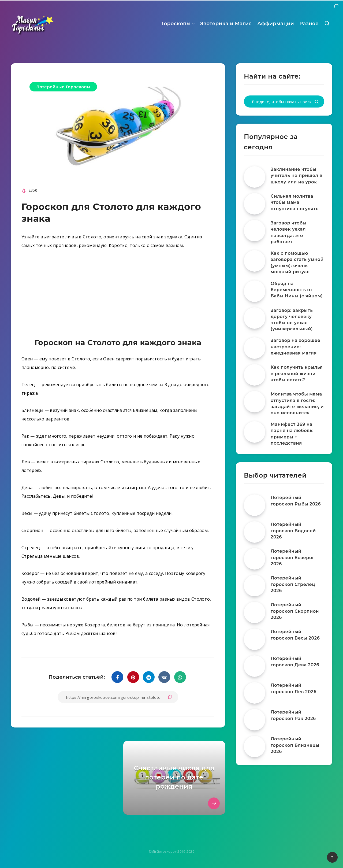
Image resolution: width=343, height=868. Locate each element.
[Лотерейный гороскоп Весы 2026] (255, 639)
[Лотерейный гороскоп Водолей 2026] (255, 532)
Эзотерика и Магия (226, 24)
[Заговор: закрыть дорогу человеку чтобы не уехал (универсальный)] (255, 318)
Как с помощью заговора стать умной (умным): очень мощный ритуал (297, 263)
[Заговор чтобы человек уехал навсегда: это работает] (255, 231)
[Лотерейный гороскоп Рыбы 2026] (255, 505)
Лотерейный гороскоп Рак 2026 (293, 715)
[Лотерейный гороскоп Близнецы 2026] (255, 747)
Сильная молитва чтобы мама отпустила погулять (294, 202)
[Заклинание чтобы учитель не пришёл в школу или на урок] (255, 177)
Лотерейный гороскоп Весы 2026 (295, 635)
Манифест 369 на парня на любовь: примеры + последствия (292, 434)
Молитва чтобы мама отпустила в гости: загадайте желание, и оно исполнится (297, 403)
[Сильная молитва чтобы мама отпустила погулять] (255, 204)
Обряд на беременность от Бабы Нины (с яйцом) (297, 290)
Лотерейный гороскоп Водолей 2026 (293, 531)
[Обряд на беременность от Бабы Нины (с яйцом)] (255, 291)
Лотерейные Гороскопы (63, 87)
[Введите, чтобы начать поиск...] (284, 101)
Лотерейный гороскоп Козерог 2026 (292, 557)
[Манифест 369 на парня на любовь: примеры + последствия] (255, 432)
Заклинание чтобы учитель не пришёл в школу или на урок (297, 176)
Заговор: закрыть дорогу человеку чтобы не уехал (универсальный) (292, 320)
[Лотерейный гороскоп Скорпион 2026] (255, 612)
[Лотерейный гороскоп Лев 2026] (255, 693)
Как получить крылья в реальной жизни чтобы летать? (297, 373)
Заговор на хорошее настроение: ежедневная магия (295, 347)
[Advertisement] (118, 295)
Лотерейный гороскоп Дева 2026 (295, 662)
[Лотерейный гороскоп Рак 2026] (255, 720)
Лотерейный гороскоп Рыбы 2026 (296, 501)
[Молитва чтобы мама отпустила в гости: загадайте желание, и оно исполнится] (255, 402)
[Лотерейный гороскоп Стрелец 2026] (255, 586)
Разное (309, 24)
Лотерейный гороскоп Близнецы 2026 (295, 745)
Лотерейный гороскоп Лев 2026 (294, 688)
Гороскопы (176, 24)
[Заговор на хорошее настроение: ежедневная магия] (255, 348)
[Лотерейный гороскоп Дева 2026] (255, 666)
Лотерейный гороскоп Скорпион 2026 (295, 611)
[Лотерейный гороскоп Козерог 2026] (255, 559)
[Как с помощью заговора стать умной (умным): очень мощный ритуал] (255, 261)
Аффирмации (276, 24)
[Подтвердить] (317, 102)
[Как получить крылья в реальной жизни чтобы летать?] (255, 375)
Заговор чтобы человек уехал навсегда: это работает (288, 232)
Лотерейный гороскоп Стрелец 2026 (293, 584)
